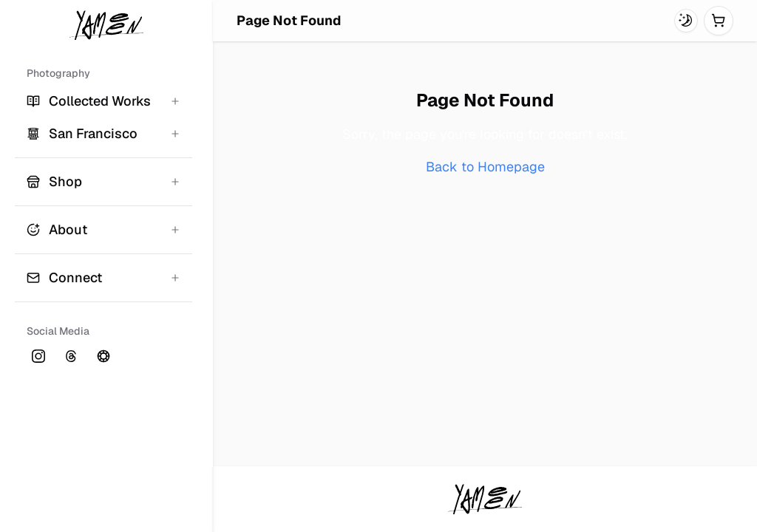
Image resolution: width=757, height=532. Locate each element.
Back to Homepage (485, 167)
